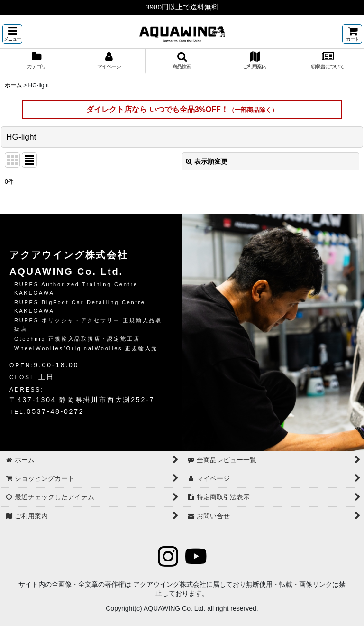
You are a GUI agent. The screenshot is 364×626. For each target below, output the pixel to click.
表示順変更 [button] (207, 161)
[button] (12, 34)
